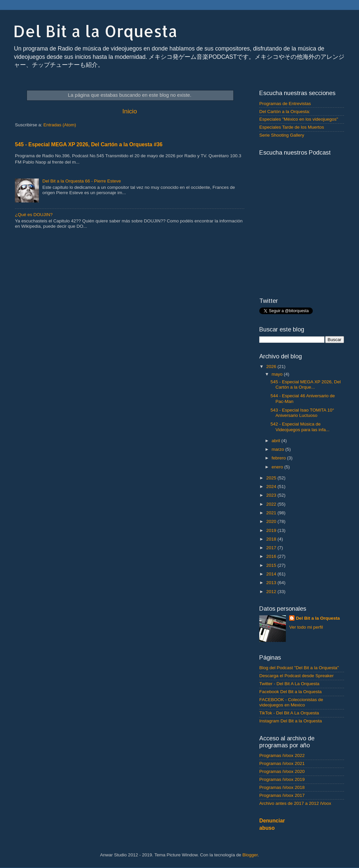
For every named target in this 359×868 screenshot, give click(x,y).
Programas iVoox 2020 (282, 771)
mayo (278, 374)
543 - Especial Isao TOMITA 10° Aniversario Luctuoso (302, 413)
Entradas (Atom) (60, 125)
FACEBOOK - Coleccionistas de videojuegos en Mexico (291, 702)
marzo (278, 449)
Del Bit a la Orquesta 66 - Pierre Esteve (81, 181)
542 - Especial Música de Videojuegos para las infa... (300, 427)
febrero (279, 458)
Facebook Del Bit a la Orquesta (291, 692)
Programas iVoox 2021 (282, 763)
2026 (272, 367)
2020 (272, 521)
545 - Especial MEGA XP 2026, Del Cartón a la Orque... (306, 384)
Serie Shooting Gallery (282, 135)
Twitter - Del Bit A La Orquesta (289, 684)
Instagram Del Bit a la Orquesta (291, 721)
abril (276, 441)
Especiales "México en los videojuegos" (299, 119)
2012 (272, 592)
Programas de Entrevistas (285, 104)
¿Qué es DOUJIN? (34, 215)
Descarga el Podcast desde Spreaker (297, 676)
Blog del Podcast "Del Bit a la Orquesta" (299, 668)
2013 (272, 583)
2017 (272, 548)
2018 (272, 539)
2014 (272, 574)
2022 (272, 504)
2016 (272, 556)
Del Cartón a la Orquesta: (285, 112)
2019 (272, 530)
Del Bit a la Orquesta (95, 31)
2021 (272, 513)
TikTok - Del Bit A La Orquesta (289, 713)
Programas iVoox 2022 (282, 755)
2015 (272, 565)
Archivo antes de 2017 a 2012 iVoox (295, 803)
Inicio (130, 111)
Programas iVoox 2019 (282, 779)
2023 (272, 495)
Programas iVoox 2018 (282, 787)
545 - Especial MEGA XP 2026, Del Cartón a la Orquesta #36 (89, 144)
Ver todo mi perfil (306, 627)
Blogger (250, 855)
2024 (272, 487)
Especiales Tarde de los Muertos (292, 127)
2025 (272, 478)
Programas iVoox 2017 (282, 795)
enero (278, 467)
